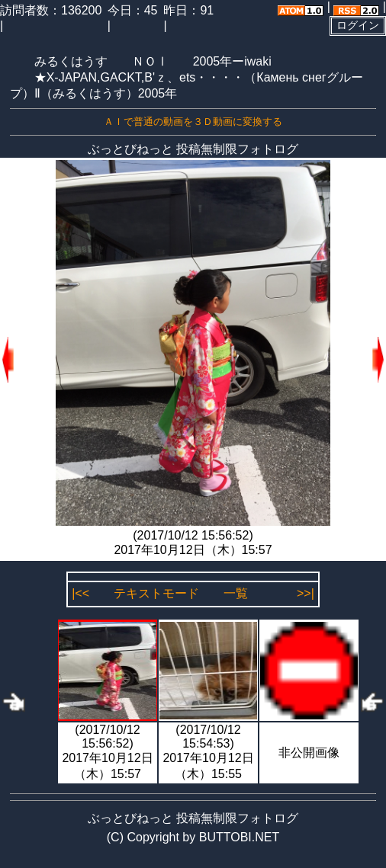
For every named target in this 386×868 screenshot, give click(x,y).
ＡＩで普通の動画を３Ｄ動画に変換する (193, 122)
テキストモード (156, 593)
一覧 (236, 593)
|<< (80, 593)
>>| (306, 593)
